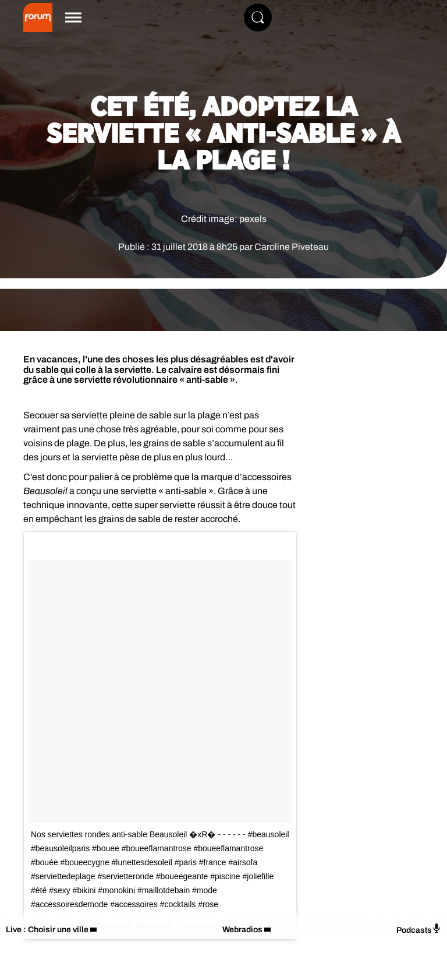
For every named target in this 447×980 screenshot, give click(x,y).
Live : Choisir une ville (47, 930)
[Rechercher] (258, 17)
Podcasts (419, 929)
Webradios (242, 930)
